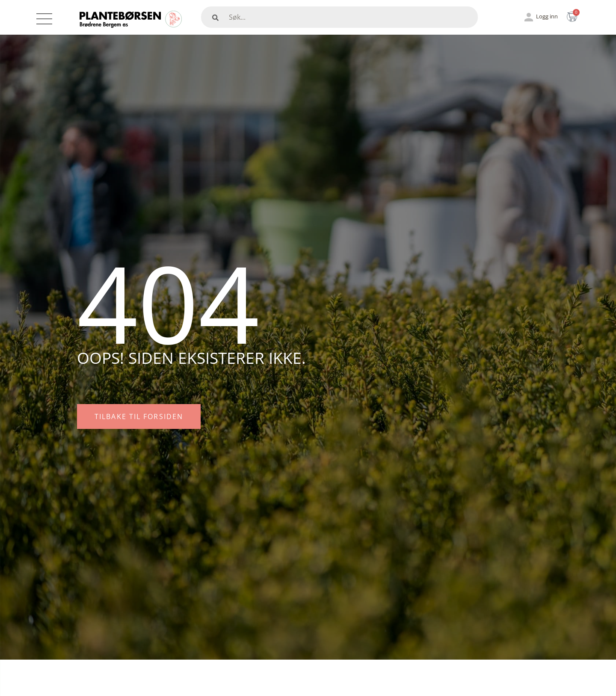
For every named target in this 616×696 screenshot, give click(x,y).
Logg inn (547, 16)
